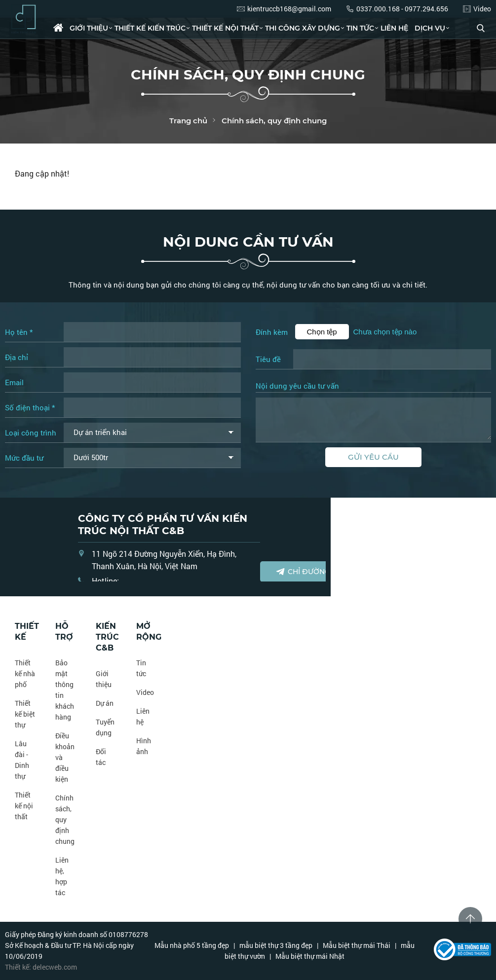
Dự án (105, 703)
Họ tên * (19, 332)
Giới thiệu (89, 28)
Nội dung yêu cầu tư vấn (297, 386)
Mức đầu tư (24, 458)
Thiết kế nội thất (225, 28)
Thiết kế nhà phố (25, 673)
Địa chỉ (17, 357)
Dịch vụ (430, 28)
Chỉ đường (303, 572)
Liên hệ (394, 28)
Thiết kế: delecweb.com (41, 967)
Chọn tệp (322, 332)
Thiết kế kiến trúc (150, 28)
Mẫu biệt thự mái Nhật (310, 956)
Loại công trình (31, 433)
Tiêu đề (268, 359)
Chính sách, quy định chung (65, 819)
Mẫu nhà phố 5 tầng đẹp (192, 945)
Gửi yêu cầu (373, 457)
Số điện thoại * (30, 407)
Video (145, 692)
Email (14, 382)
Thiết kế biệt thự (25, 714)
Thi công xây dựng (303, 28)
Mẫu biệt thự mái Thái (357, 945)
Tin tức (360, 28)
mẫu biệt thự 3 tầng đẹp (276, 945)
